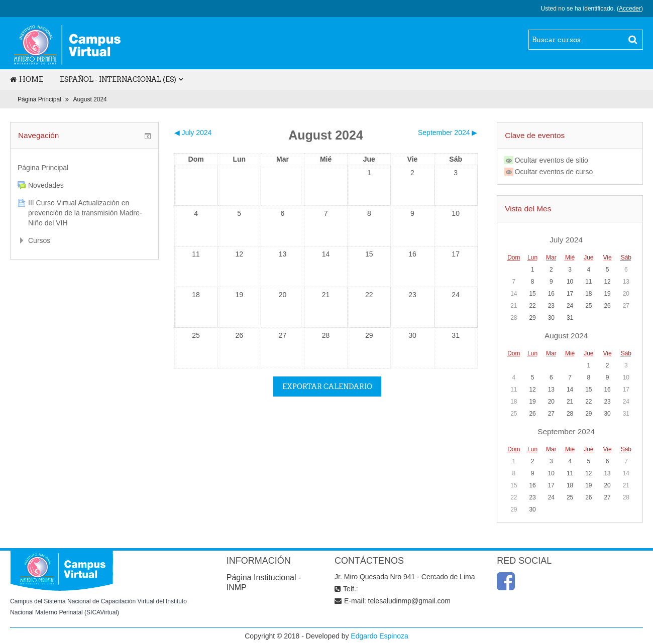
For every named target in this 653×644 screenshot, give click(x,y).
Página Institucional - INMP (264, 583)
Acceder (630, 9)
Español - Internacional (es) (118, 79)
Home (27, 79)
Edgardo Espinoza (379, 636)
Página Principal (39, 99)
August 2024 (90, 99)
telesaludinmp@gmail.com (409, 601)
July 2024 (566, 240)
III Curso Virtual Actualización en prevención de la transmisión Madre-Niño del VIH (85, 213)
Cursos (39, 240)
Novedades (46, 185)
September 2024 (566, 431)
